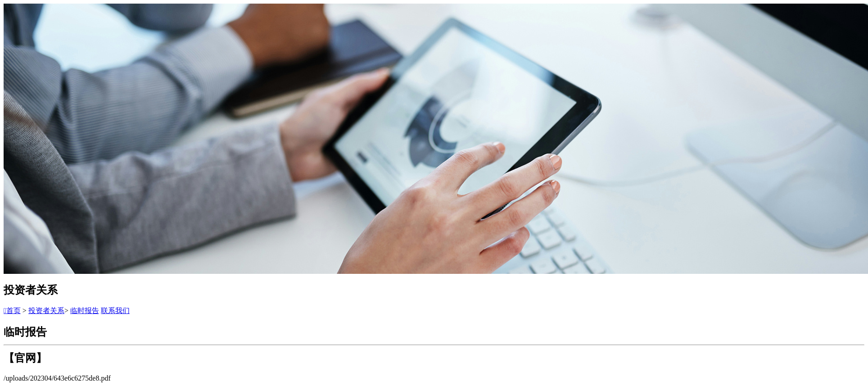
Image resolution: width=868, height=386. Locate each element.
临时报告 (85, 311)
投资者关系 (46, 311)
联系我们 (115, 311)
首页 (12, 311)
